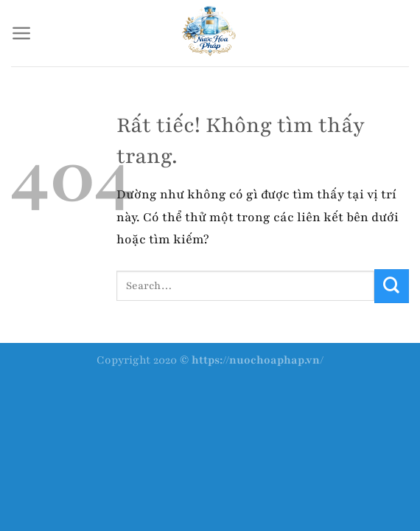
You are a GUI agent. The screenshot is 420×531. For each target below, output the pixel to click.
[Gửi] (392, 286)
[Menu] (22, 33)
